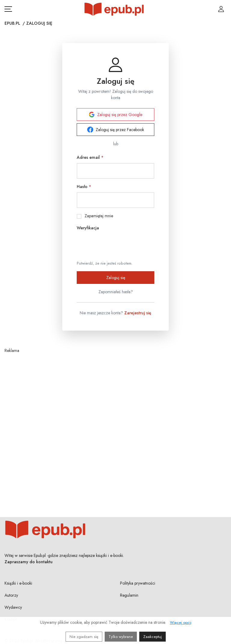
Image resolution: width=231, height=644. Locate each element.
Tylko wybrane (121, 637)
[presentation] (122, 245)
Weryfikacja (88, 228)
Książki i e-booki (18, 583)
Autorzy (11, 595)
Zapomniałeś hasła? (116, 292)
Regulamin (129, 595)
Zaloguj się (116, 278)
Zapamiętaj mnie (99, 216)
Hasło (84, 187)
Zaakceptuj (152, 637)
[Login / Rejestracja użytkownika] (221, 9)
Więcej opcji (181, 622)
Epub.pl (12, 23)
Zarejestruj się (138, 313)
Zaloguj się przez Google (115, 115)
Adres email (90, 157)
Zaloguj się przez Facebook (116, 130)
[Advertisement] (115, 420)
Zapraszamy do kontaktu (29, 562)
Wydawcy (13, 607)
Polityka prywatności (138, 583)
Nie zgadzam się (84, 637)
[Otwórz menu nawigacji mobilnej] (8, 9)
